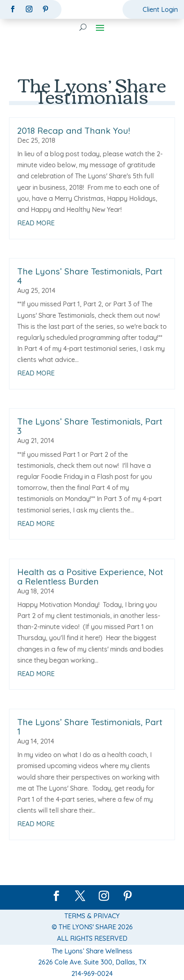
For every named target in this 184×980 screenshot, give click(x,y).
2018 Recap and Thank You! (74, 130)
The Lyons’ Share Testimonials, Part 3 (90, 426)
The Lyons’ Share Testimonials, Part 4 (90, 276)
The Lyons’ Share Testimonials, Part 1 (90, 727)
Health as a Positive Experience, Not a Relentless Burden (90, 577)
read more (36, 223)
